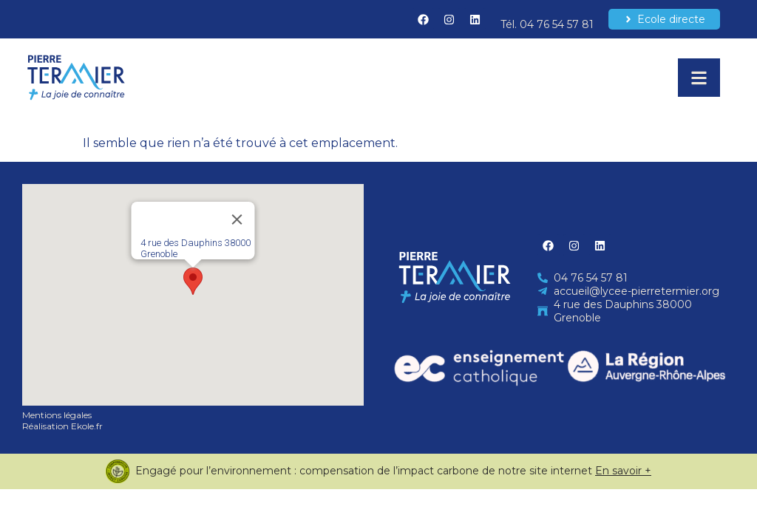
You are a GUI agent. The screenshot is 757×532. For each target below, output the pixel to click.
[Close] (237, 219)
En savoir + (623, 471)
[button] (193, 281)
